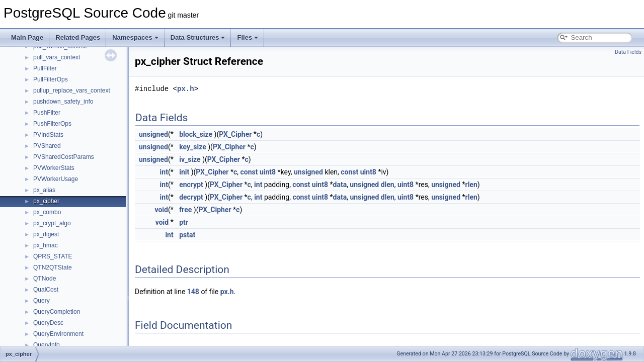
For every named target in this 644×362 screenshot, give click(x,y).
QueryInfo (47, 345)
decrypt (191, 197)
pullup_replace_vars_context (72, 90)
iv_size (190, 159)
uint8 (268, 172)
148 (193, 292)
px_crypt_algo (52, 223)
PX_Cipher (235, 134)
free (185, 210)
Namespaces (135, 37)
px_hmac (46, 245)
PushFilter (47, 113)
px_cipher (46, 201)
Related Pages (78, 37)
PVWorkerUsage (56, 179)
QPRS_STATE (53, 256)
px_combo (47, 212)
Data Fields (628, 52)
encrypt (191, 185)
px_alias (44, 190)
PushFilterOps (52, 124)
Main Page (27, 37)
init (184, 172)
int (164, 172)
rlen (471, 185)
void (161, 210)
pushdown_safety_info (63, 102)
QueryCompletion (57, 312)
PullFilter (45, 68)
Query (42, 301)
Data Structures (198, 37)
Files (248, 37)
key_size (193, 147)
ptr (184, 222)
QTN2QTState (53, 267)
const (249, 172)
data (340, 185)
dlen (388, 185)
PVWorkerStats (54, 168)
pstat (187, 235)
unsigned (153, 134)
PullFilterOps (51, 79)
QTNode (45, 279)
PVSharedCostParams (64, 157)
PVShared (47, 146)
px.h (186, 89)
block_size (196, 134)
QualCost (46, 290)
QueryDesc (48, 323)
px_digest (46, 234)
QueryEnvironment (58, 334)
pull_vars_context (57, 57)
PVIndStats (48, 135)
